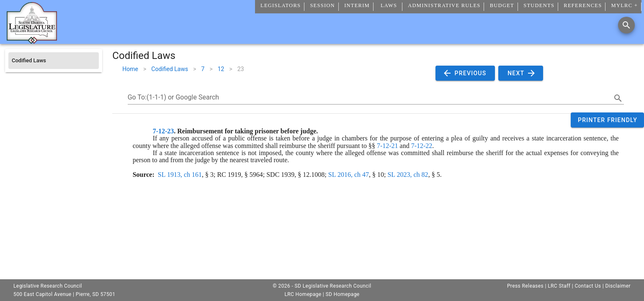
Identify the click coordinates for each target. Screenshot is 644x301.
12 (221, 69)
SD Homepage (343, 294)
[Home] (32, 41)
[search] (618, 98)
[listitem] (54, 61)
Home (130, 69)
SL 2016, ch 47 (349, 175)
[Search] (626, 25)
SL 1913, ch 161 (180, 175)
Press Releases (525, 286)
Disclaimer (618, 286)
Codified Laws (170, 69)
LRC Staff (559, 286)
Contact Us (588, 286)
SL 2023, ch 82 (408, 175)
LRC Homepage (303, 294)
